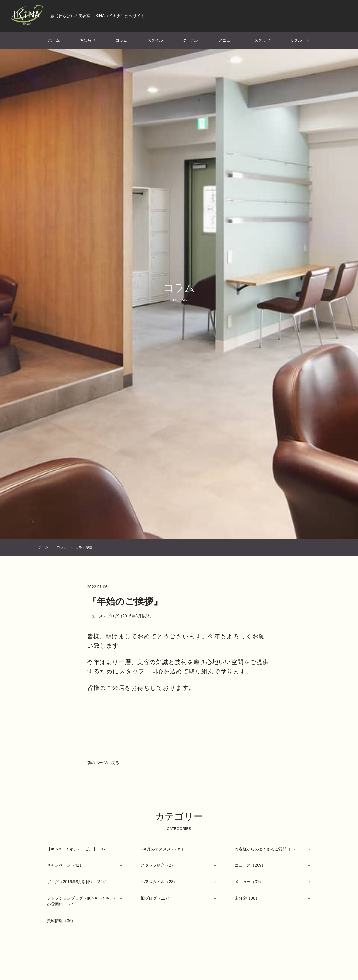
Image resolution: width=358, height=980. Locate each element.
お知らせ (88, 40)
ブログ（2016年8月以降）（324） (78, 882)
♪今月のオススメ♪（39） (163, 849)
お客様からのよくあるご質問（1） (266, 849)
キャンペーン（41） (65, 865)
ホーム (54, 40)
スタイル (155, 40)
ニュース (95, 616)
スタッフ (262, 40)
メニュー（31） (249, 882)
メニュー (227, 40)
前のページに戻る (103, 763)
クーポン (191, 40)
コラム (121, 40)
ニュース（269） (250, 865)
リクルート (300, 40)
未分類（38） (247, 898)
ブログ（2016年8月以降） (130, 616)
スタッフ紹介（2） (158, 865)
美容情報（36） (61, 921)
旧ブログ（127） (156, 898)
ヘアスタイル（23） (159, 882)
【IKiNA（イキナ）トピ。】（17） (78, 849)
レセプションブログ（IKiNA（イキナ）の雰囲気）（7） (82, 901)
